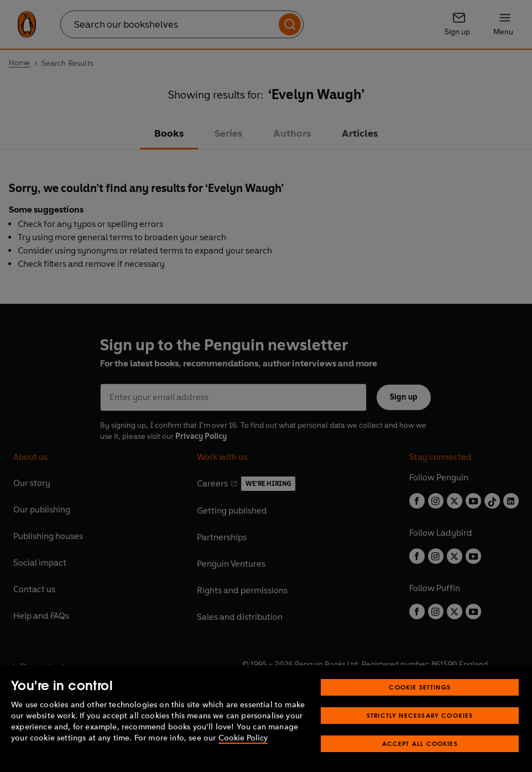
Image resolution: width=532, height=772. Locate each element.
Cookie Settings (420, 708)
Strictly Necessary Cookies (420, 736)
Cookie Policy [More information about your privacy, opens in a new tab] (243, 758)
